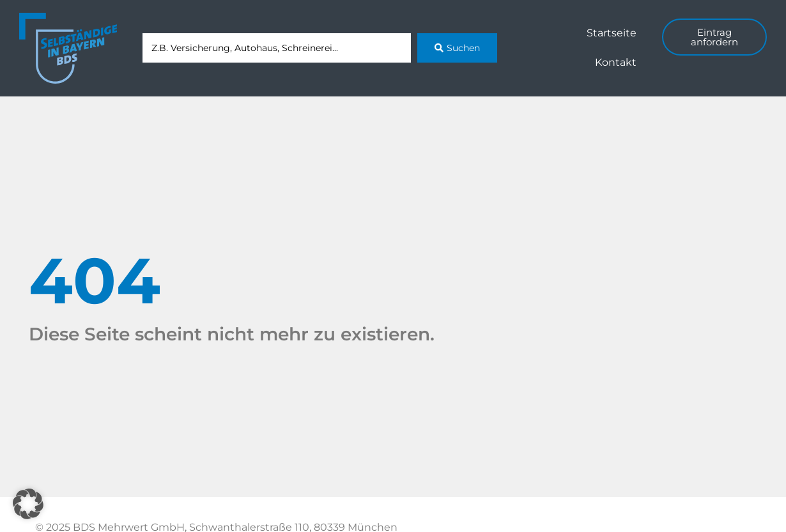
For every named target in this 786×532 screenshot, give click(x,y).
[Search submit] (457, 48)
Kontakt (616, 62)
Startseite (612, 33)
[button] (28, 504)
